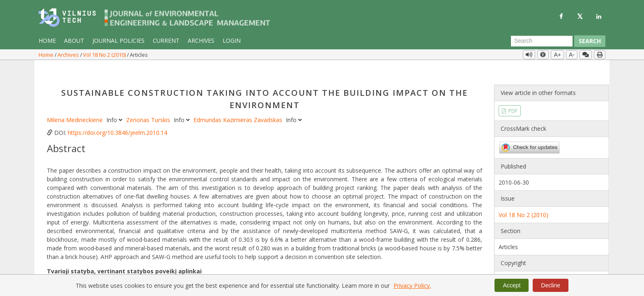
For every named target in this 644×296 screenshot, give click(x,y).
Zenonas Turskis (149, 103)
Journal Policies (118, 40)
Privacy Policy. (412, 286)
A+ (557, 55)
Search (590, 41)
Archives (201, 40)
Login (232, 40)
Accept (512, 285)
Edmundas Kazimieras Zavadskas (239, 103)
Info (115, 103)
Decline (551, 285)
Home (47, 40)
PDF (512, 94)
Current (166, 40)
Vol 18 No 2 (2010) (105, 55)
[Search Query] (542, 41)
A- (572, 55)
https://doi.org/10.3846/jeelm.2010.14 (117, 116)
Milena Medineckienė (76, 103)
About (74, 40)
